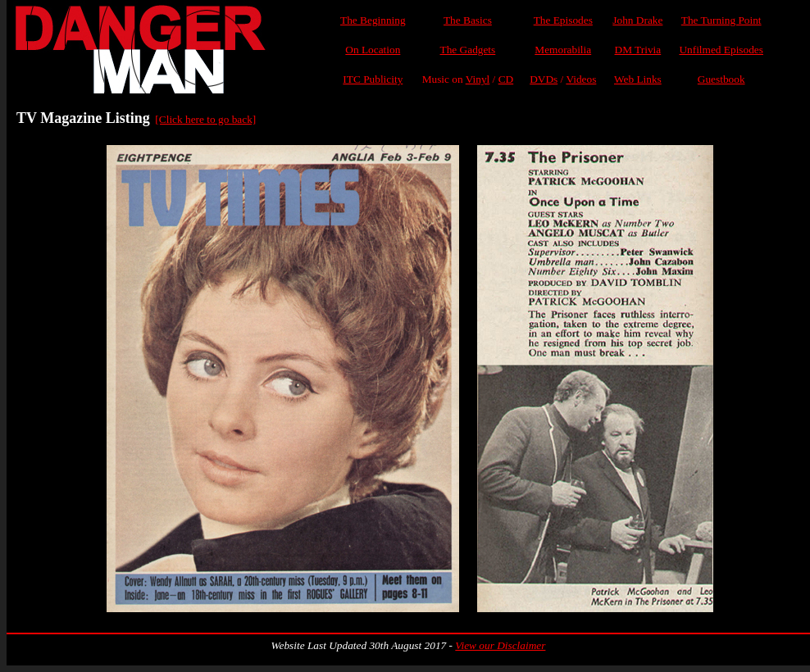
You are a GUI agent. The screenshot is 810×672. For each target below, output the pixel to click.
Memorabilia (563, 50)
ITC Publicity (373, 79)
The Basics (468, 20)
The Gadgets (468, 50)
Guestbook (721, 79)
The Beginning (373, 20)
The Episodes (563, 20)
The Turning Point (721, 20)
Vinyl (478, 79)
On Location (373, 50)
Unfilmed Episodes (721, 50)
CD (506, 79)
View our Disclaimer (500, 645)
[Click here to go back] (205, 119)
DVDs (544, 79)
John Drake (637, 20)
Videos (581, 79)
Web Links (638, 79)
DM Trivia (638, 50)
